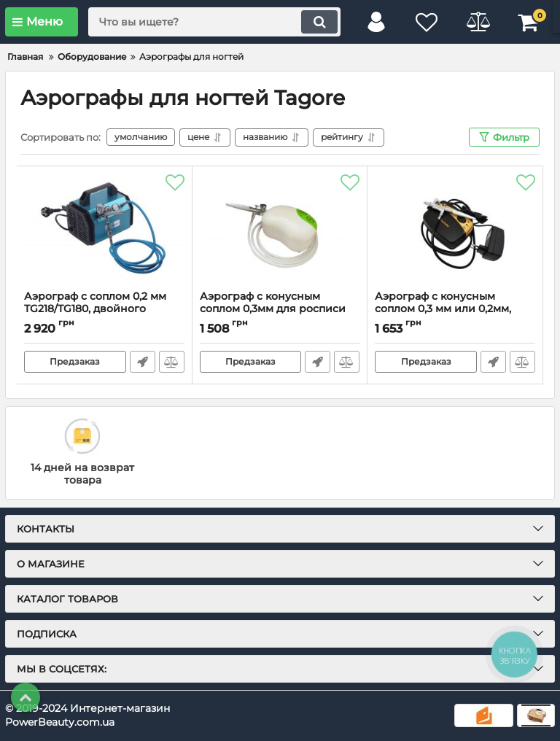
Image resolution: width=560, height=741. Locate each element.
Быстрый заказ (143, 362)
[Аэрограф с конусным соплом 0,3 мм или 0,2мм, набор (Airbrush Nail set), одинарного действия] (455, 228)
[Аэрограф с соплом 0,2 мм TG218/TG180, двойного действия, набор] (104, 228)
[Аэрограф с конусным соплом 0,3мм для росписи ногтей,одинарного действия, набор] (280, 228)
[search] (214, 22)
